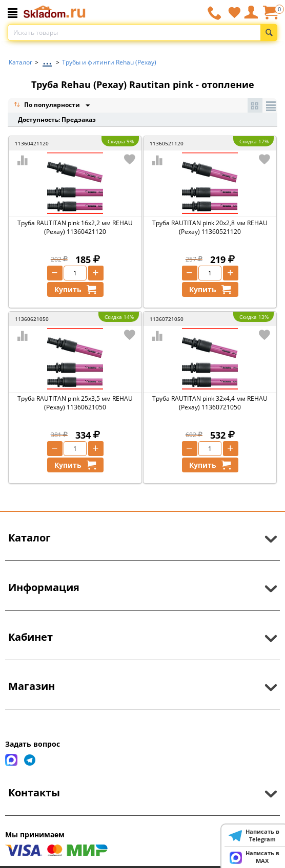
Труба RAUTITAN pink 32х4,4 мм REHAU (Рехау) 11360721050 (210, 403)
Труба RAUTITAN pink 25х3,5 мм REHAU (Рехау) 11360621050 (75, 403)
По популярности (48, 106)
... (47, 60)
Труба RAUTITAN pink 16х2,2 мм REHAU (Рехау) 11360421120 (75, 227)
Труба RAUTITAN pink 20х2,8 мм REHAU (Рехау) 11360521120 (210, 227)
